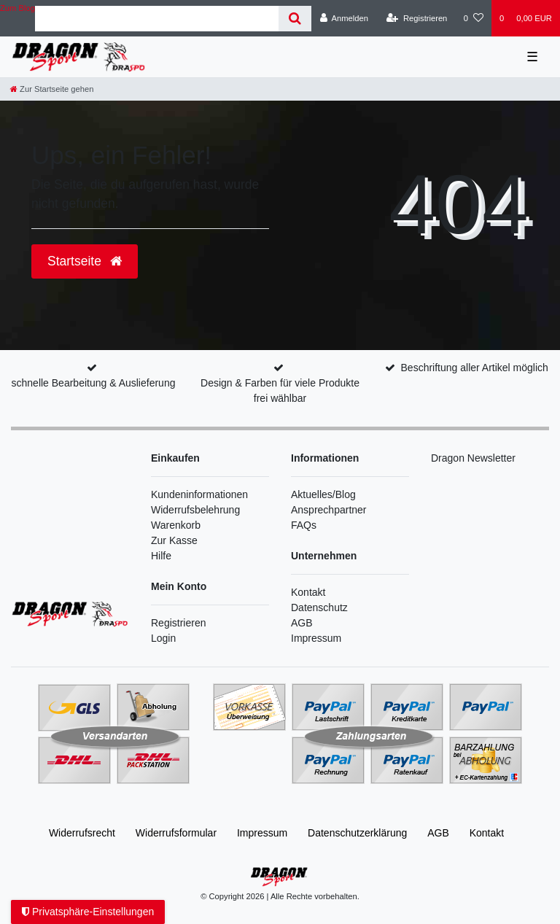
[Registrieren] (417, 18)
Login (163, 638)
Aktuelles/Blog (323, 494)
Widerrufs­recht (82, 833)
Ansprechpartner (329, 510)
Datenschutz (319, 607)
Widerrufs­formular (176, 833)
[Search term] (157, 19)
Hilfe (161, 556)
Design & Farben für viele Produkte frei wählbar (280, 391)
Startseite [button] (85, 261)
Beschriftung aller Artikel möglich (475, 368)
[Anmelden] (344, 18)
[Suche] (295, 19)
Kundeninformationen (199, 494)
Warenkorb (176, 525)
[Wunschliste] (474, 18)
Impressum (316, 638)
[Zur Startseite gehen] (52, 89)
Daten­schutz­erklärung (357, 833)
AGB (302, 623)
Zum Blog (17, 8)
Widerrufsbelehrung (195, 510)
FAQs (304, 525)
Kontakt (308, 592)
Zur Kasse (174, 540)
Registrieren (178, 623)
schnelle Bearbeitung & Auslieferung (94, 383)
